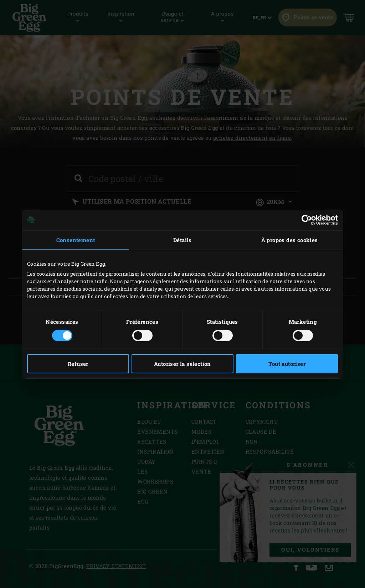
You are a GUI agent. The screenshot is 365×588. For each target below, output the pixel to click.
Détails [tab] (182, 240)
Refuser (78, 364)
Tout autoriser (287, 364)
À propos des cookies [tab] (290, 240)
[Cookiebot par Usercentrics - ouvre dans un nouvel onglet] (307, 220)
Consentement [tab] (76, 240)
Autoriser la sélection (182, 364)
